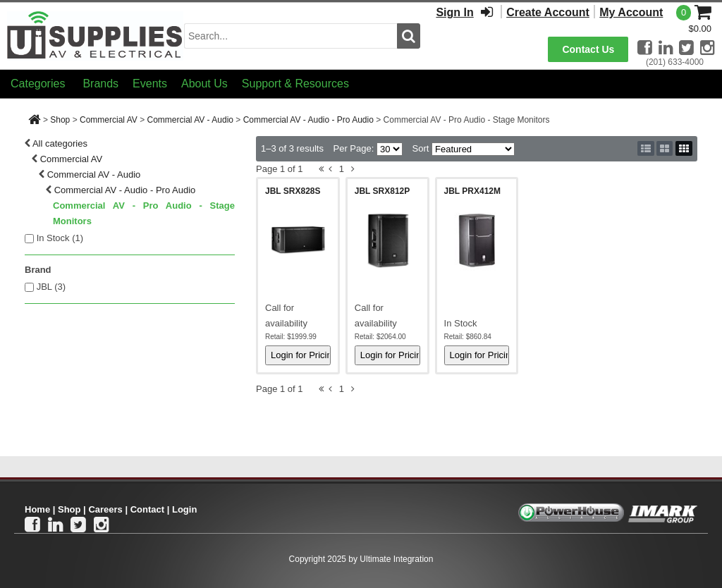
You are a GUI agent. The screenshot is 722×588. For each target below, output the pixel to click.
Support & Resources (295, 84)
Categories (38, 84)
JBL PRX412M (472, 191)
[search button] (409, 36)
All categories (60, 143)
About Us (204, 84)
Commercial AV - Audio (190, 120)
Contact (147, 509)
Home (37, 509)
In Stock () (60, 238)
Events (150, 84)
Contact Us (588, 49)
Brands (100, 84)
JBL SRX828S (293, 191)
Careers (105, 509)
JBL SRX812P (383, 191)
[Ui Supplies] (95, 35)
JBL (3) (51, 287)
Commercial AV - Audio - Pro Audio (308, 120)
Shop (60, 120)
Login (184, 509)
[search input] (290, 36)
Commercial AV (109, 120)
